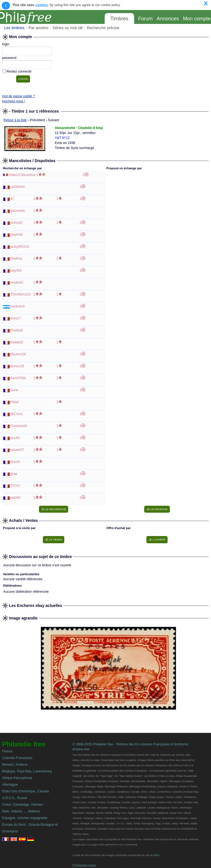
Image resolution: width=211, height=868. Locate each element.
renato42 (17, 282)
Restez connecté (19, 71)
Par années (38, 28)
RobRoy (16, 259)
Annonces (168, 19)
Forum (145, 19)
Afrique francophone (17, 778)
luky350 (16, 271)
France (7, 751)
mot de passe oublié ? (19, 96)
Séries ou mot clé (68, 28)
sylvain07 (17, 450)
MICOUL (17, 414)
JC (12, 199)
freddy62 (17, 342)
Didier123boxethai (22, 175)
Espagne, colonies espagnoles (25, 818)
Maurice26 (18, 354)
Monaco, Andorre (15, 765)
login (6, 44)
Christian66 (19, 426)
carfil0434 (18, 187)
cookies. (42, 5)
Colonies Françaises (17, 758)
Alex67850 (18, 378)
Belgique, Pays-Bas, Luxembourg (27, 771)
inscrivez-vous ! (14, 101)
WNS (157, 855)
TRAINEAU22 (21, 294)
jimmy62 (17, 223)
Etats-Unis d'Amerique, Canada (26, 791)
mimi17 (16, 318)
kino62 (15, 438)
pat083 (15, 498)
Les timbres (14, 28)
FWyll (14, 402)
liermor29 (17, 366)
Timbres (119, 19)
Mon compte (197, 19)
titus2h (15, 462)
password (9, 58)
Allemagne (10, 785)
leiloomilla (18, 211)
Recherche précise (103, 28)
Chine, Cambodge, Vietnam (23, 805)
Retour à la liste (15, 120)
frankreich (18, 306)
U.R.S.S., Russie (15, 798)
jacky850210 (20, 247)
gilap (14, 474)
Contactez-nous (84, 865)
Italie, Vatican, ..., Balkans (21, 811)
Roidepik (17, 330)
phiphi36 (17, 235)
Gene (14, 390)
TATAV (15, 486)
